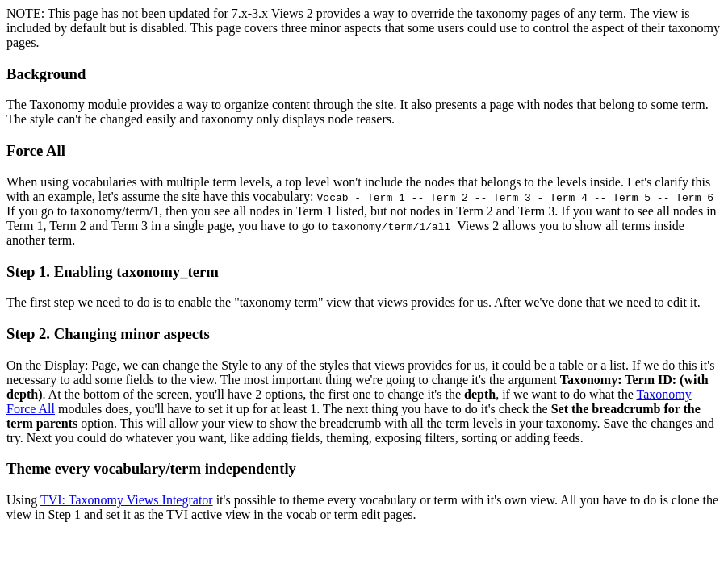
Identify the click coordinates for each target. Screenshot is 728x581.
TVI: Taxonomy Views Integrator (127, 500)
